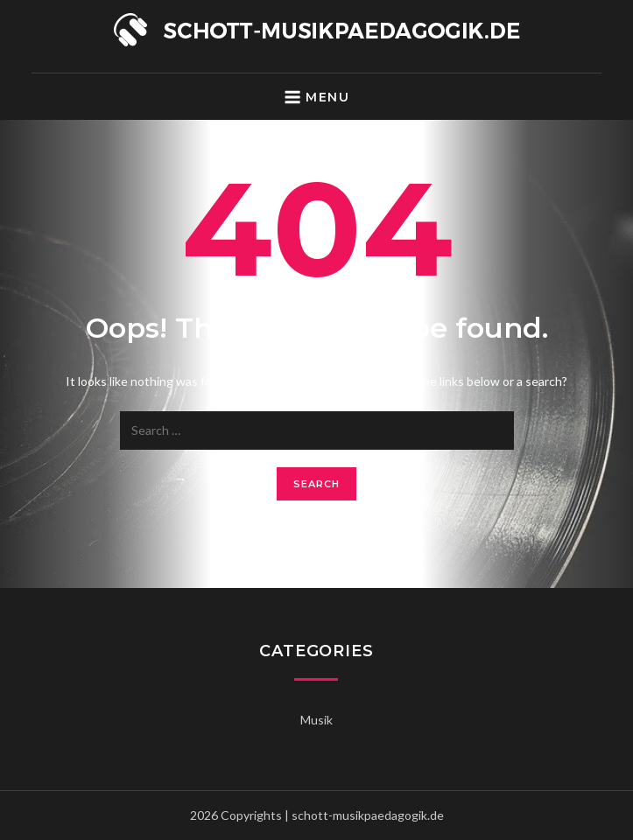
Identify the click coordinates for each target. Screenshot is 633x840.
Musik (316, 720)
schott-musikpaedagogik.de (368, 815)
